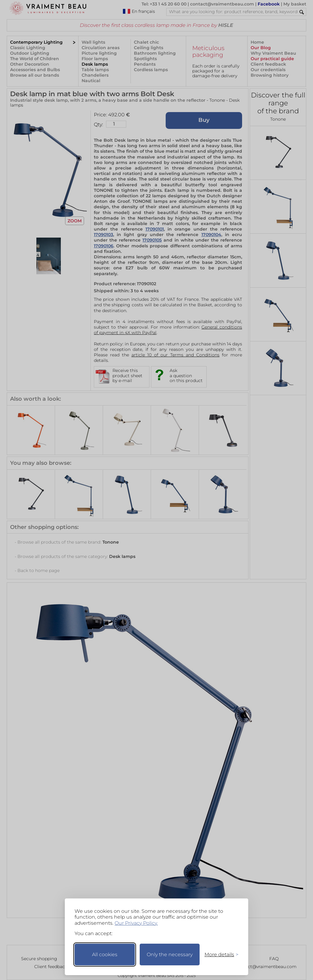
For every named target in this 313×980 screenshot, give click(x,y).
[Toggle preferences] (219, 954)
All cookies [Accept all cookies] (105, 954)
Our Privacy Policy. (136, 923)
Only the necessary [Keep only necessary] (170, 954)
